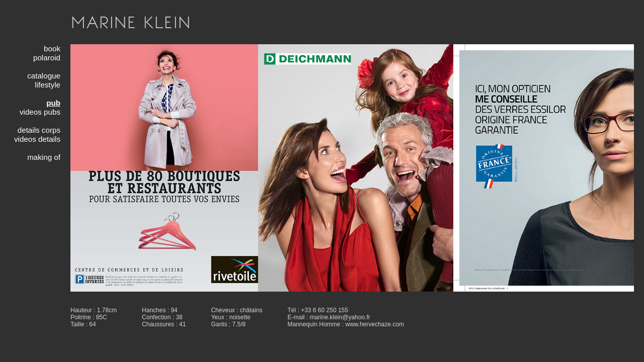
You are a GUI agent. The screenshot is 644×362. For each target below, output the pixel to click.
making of (44, 157)
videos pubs (40, 112)
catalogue (44, 76)
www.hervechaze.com (375, 324)
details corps (39, 130)
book (52, 49)
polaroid (47, 58)
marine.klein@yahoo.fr (340, 317)
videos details (37, 139)
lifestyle (48, 85)
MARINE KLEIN (131, 22)
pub (53, 103)
